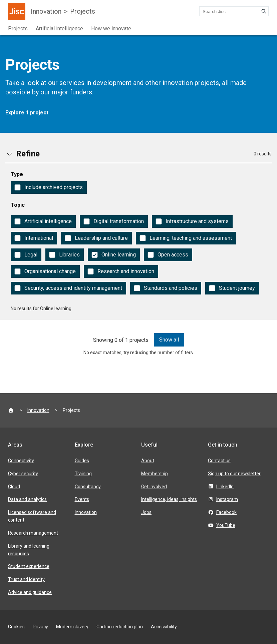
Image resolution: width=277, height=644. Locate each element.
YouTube (226, 525)
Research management (33, 533)
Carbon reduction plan (120, 627)
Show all (169, 340)
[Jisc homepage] (17, 11)
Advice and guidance (30, 592)
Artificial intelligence (59, 29)
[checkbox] (49, 187)
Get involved (154, 487)
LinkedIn (225, 487)
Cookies (16, 627)
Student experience (29, 566)
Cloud (14, 487)
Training (83, 474)
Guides (82, 461)
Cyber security (23, 474)
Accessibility (164, 627)
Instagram (227, 499)
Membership (155, 474)
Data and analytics (27, 499)
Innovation (46, 11)
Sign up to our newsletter (234, 474)
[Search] (264, 11)
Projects (83, 11)
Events (82, 499)
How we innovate (111, 29)
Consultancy (88, 487)
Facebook (226, 512)
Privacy (40, 627)
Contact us (219, 461)
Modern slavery (72, 627)
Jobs (146, 512)
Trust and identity (26, 579)
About (148, 461)
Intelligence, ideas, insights (169, 499)
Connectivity (21, 461)
